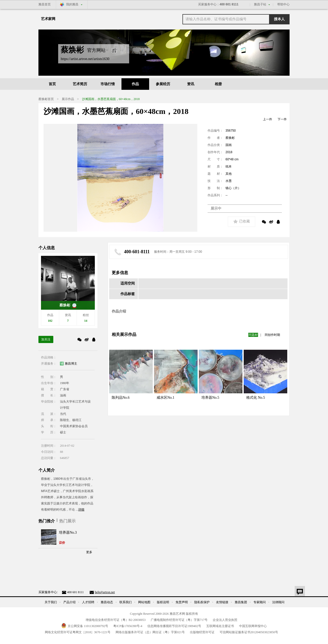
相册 (218, 84)
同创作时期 (272, 335)
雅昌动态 (107, 602)
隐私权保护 (202, 602)
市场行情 (108, 84)
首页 (52, 84)
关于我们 (51, 602)
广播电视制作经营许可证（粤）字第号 (179, 620)
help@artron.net (105, 592)
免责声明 (182, 602)
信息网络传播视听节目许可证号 (174, 626)
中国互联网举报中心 (253, 626)
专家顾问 (260, 602)
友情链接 (222, 602)
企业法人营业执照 (225, 620)
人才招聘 (88, 602)
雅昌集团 (241, 602)
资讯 (191, 84)
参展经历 (163, 84)
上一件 (268, 119)
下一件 (282, 119)
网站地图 (144, 602)
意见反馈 (300, 591)
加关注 (46, 339)
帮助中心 (283, 4)
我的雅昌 (72, 4)
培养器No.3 (68, 533)
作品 (135, 84)
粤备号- (128, 626)
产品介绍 (69, 602)
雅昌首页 (45, 4)
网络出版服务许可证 (150, 632)
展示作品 (68, 99)
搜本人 (279, 19)
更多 (89, 552)
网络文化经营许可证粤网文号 (78, 632)
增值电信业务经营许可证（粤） (116, 620)
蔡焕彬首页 (46, 99)
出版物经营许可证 (202, 632)
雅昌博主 (71, 364)
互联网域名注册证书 (220, 626)
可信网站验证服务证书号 (249, 632)
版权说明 (163, 602)
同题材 (253, 335)
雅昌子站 (260, 4)
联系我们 (126, 602)
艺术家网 (48, 19)
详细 (81, 510)
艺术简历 (80, 84)
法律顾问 (278, 602)
